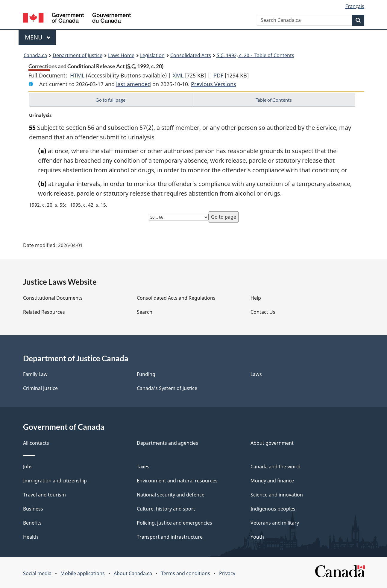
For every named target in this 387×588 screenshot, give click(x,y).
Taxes (143, 467)
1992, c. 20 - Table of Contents (255, 55)
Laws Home (121, 55)
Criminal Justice (40, 388)
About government (272, 443)
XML (178, 75)
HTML (77, 75)
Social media (37, 573)
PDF (218, 75)
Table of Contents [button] (274, 100)
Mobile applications (83, 573)
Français (355, 6)
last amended (133, 84)
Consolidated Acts (191, 55)
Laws (256, 374)
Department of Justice (78, 55)
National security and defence (171, 495)
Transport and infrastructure (170, 537)
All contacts (36, 443)
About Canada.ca (133, 573)
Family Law (35, 374)
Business (33, 509)
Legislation (152, 55)
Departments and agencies (167, 443)
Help (256, 298)
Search (145, 312)
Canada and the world (276, 467)
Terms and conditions (186, 573)
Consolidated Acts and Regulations (176, 298)
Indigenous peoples (273, 509)
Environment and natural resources (177, 481)
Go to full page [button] (110, 100)
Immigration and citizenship (55, 481)
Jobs (28, 467)
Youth (257, 537)
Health (31, 537)
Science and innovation (277, 495)
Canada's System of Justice (167, 388)
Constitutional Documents (53, 298)
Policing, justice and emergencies (174, 523)
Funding (146, 374)
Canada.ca (35, 55)
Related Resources (44, 312)
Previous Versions (214, 84)
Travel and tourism (44, 495)
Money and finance (272, 481)
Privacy (227, 573)
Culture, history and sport (166, 509)
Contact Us (263, 312)
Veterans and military (275, 523)
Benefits (32, 523)
